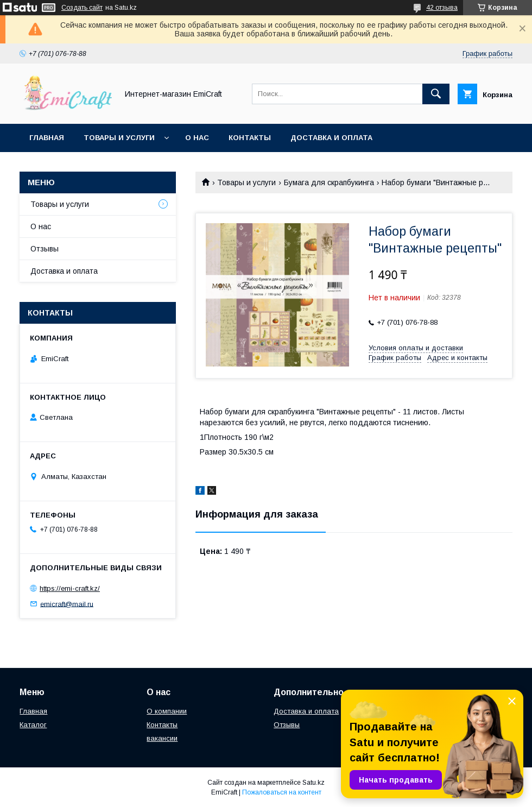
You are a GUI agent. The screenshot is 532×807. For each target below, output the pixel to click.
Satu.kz (313, 783)
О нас (197, 138)
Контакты (250, 138)
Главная (47, 138)
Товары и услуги (119, 138)
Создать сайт (82, 8)
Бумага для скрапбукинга (329, 182)
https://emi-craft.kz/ (70, 588)
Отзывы (45, 249)
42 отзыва (442, 8)
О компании (167, 711)
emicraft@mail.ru (67, 604)
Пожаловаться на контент (282, 792)
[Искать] (436, 94)
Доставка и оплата (331, 138)
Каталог (33, 725)
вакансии (162, 738)
